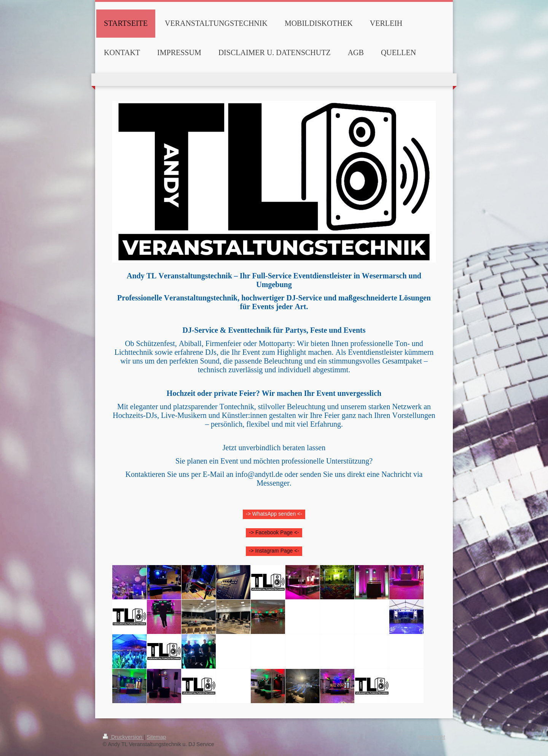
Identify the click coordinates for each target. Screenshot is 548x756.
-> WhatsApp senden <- (274, 514)
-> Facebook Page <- (274, 532)
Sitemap (156, 737)
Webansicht (431, 737)
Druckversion (123, 737)
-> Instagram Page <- (274, 551)
